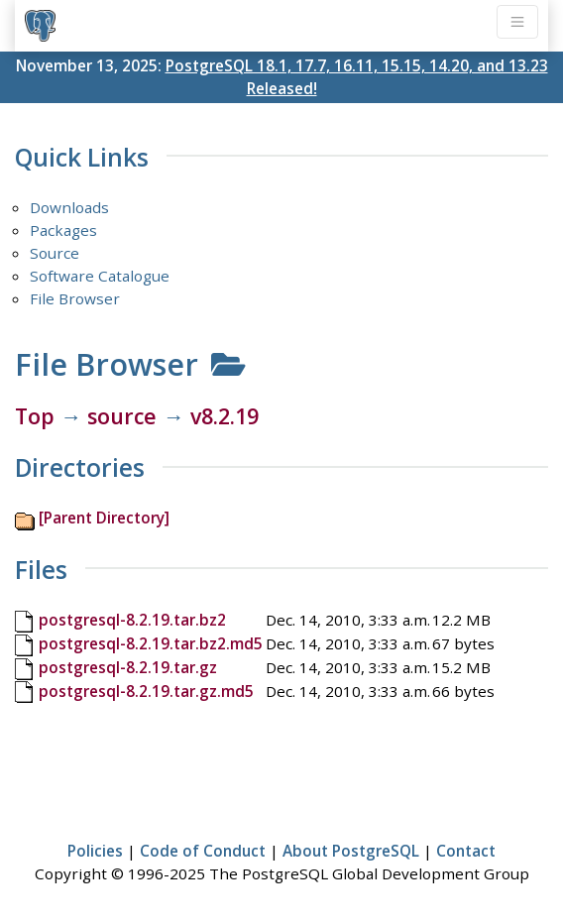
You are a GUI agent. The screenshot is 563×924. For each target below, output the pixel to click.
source (122, 416)
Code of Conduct (203, 851)
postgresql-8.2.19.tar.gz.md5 (146, 691)
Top (35, 416)
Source (55, 253)
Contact (466, 851)
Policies (95, 851)
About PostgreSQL (351, 851)
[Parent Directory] (104, 518)
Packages (63, 230)
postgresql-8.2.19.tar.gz (128, 667)
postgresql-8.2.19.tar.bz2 (132, 620)
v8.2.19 (225, 416)
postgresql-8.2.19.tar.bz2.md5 (151, 643)
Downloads (69, 207)
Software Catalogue (100, 276)
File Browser (75, 298)
